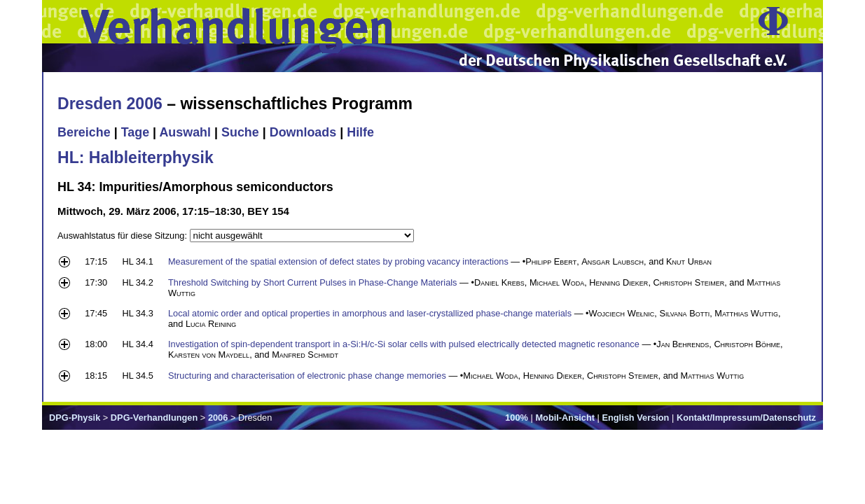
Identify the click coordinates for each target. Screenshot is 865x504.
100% (517, 418)
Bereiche (84, 132)
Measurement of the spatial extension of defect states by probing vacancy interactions (338, 261)
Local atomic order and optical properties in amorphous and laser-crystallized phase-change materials (370, 313)
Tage (135, 132)
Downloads (303, 132)
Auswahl (185, 132)
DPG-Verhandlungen (154, 418)
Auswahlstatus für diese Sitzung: (124, 236)
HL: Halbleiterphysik (136, 157)
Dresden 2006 (110, 104)
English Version (635, 418)
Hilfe (360, 132)
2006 (218, 418)
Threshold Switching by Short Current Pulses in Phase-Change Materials (313, 282)
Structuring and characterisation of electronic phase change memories (307, 376)
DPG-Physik (75, 418)
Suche (240, 132)
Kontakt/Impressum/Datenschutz (746, 418)
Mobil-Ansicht (565, 418)
